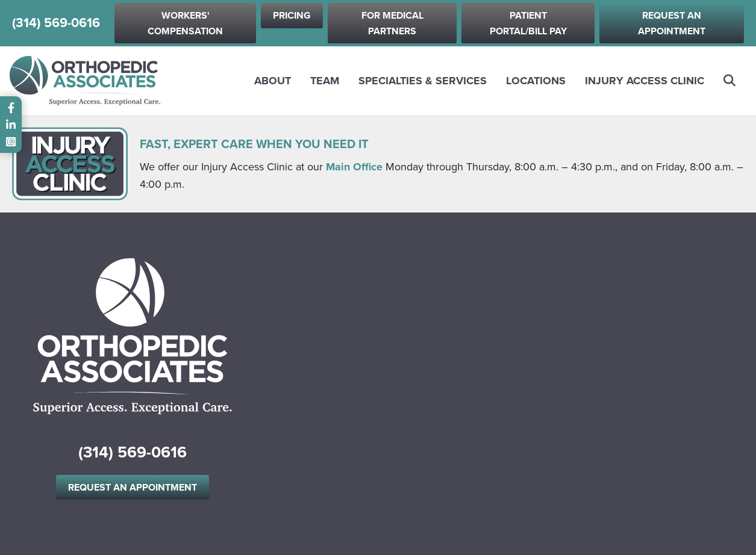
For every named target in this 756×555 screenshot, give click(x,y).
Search (730, 81)
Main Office (354, 167)
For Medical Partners (392, 23)
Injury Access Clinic (645, 81)
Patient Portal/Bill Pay (528, 23)
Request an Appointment (672, 23)
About (273, 81)
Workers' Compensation (185, 23)
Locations (536, 81)
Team (325, 81)
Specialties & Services (423, 81)
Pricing (292, 15)
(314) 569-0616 (56, 23)
